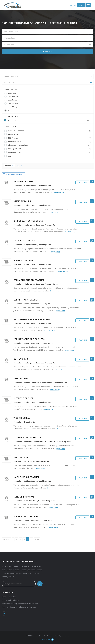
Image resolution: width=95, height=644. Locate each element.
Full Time (50, 121)
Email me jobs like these (15, 174)
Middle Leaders (50, 152)
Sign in (81, 5)
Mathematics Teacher (27, 477)
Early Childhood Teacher (29, 280)
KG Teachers (21, 359)
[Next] (37, 539)
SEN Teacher (21, 379)
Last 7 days (12, 100)
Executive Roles (50, 142)
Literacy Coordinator (27, 438)
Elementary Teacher (26, 517)
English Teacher (24, 182)
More (10, 156)
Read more (58, 193)
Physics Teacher (23, 398)
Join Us (73, 5)
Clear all (19, 166)
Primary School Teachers (29, 339)
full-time (9, 165)
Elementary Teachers (27, 300)
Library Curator (50, 149)
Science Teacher (24, 260)
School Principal (24, 497)
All (9, 110)
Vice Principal (22, 418)
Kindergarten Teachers (50, 145)
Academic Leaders (50, 131)
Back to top (48, 639)
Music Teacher (22, 201)
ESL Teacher (21, 457)
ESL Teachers (50, 138)
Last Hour (12, 93)
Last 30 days (13, 107)
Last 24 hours (14, 96)
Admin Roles (50, 134)
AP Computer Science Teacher (32, 320)
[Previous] (6, 539)
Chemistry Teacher (25, 241)
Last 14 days (13, 103)
